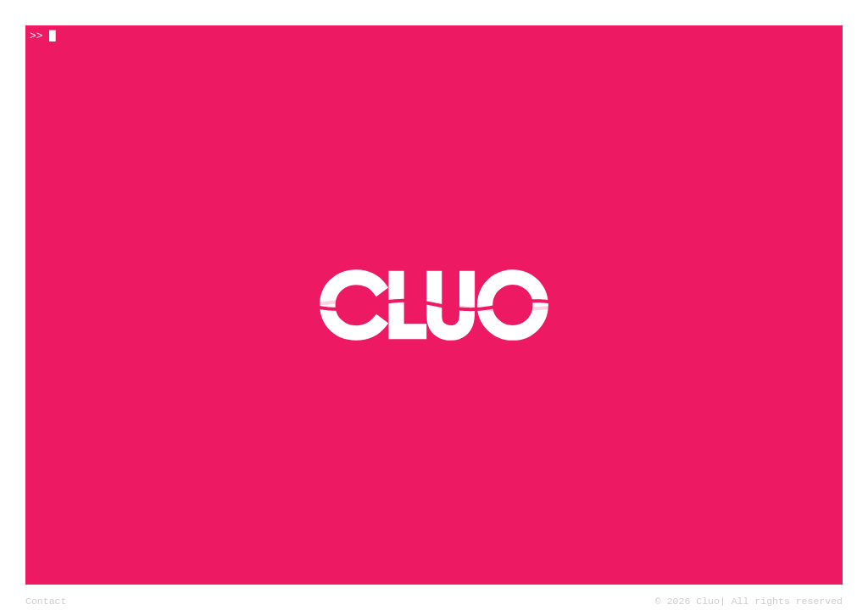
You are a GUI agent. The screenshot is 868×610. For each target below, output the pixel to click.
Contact (46, 599)
